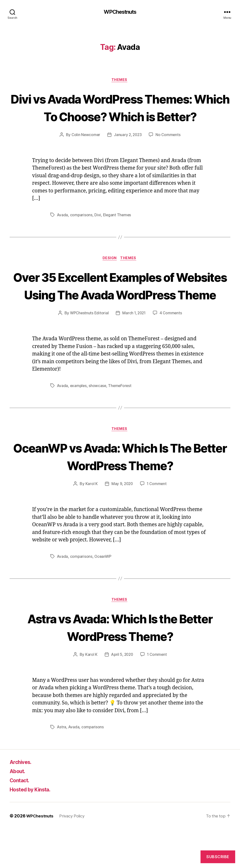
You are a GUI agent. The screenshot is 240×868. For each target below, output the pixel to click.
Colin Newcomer (85, 153)
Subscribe (218, 857)
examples (79, 423)
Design (110, 277)
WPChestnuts (120, 12)
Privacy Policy (74, 854)
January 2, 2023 (128, 153)
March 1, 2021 (134, 350)
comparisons (82, 234)
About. (19, 810)
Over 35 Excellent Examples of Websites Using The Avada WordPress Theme (120, 313)
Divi (98, 234)
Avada (63, 234)
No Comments (169, 153)
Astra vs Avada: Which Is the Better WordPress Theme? (120, 665)
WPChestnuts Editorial (88, 350)
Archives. (22, 800)
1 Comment (157, 521)
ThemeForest (121, 423)
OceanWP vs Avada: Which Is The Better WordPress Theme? (120, 493)
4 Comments (172, 350)
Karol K (91, 521)
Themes (120, 81)
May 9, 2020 (122, 521)
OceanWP (104, 594)
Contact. (21, 819)
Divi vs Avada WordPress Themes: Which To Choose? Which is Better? (120, 117)
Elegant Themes (118, 234)
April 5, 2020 (122, 693)
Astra (62, 766)
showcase (98, 423)
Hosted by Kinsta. (34, 828)
